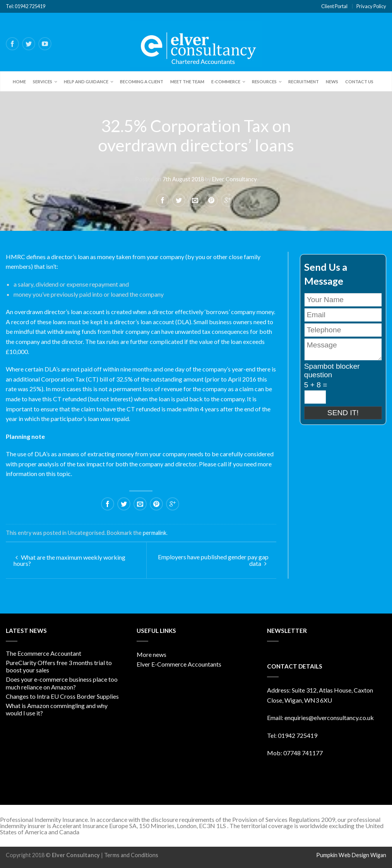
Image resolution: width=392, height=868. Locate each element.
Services (43, 82)
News (332, 82)
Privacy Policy (371, 6)
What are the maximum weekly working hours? (69, 560)
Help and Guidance (86, 82)
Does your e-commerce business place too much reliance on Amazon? (62, 683)
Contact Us (359, 82)
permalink (155, 533)
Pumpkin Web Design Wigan (351, 855)
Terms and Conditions (131, 855)
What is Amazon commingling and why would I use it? (57, 709)
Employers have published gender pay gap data (213, 560)
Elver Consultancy (234, 179)
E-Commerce (226, 82)
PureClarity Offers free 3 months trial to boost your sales (59, 666)
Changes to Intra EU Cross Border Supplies (62, 696)
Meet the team (187, 82)
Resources (264, 82)
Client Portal (334, 6)
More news (151, 654)
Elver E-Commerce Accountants (179, 664)
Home (19, 82)
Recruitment (304, 82)
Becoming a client (142, 82)
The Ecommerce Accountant (44, 653)
